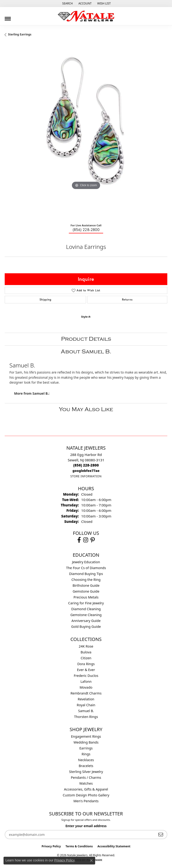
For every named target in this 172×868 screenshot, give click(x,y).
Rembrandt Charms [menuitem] (86, 693)
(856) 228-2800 (86, 230)
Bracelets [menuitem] (86, 766)
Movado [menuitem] (86, 687)
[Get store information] (86, 476)
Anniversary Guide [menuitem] (86, 621)
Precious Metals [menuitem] (86, 597)
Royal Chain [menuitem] (86, 705)
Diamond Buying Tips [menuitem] (86, 574)
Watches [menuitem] (86, 783)
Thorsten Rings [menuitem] (86, 717)
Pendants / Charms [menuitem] (86, 777)
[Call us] (86, 471)
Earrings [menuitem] (86, 748)
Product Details (86, 339)
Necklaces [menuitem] (86, 760)
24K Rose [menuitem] (86, 646)
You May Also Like (86, 409)
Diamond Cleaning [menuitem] (86, 609)
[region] (86, 131)
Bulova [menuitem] (86, 652)
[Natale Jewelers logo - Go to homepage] (86, 16)
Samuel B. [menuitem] (86, 711)
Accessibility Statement (114, 846)
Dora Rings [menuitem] (86, 664)
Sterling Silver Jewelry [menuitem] (86, 772)
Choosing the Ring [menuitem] (86, 580)
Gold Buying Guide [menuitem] (86, 627)
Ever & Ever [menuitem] (86, 670)
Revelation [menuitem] (86, 699)
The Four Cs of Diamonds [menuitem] (86, 568)
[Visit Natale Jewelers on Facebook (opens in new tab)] (79, 540)
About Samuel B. (86, 352)
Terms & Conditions (79, 846)
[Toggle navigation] (8, 17)
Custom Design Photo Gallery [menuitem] (86, 795)
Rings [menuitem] (86, 754)
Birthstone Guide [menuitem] (86, 585)
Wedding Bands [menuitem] (86, 742)
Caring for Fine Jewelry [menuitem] (86, 603)
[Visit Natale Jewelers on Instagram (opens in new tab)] (86, 540)
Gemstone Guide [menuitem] (86, 591)
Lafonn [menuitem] (86, 681)
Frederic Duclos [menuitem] (86, 676)
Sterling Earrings (20, 34)
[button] (67, 4)
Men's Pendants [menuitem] (86, 801)
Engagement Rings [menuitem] (86, 736)
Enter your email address (86, 826)
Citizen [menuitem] (86, 658)
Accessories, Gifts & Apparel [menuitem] (86, 789)
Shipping (45, 299)
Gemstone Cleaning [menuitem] (86, 615)
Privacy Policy (51, 846)
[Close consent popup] (91, 860)
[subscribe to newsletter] (161, 835)
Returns (127, 299)
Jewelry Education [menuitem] (86, 562)
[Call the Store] (86, 465)
